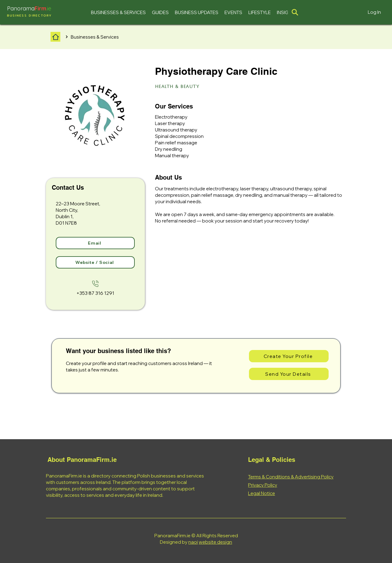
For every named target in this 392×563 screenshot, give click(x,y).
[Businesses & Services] (95, 37)
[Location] (295, 12)
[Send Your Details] (289, 374)
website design (215, 542)
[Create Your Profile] (289, 356)
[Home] (55, 37)
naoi (193, 542)
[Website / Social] (95, 262)
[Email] (95, 243)
